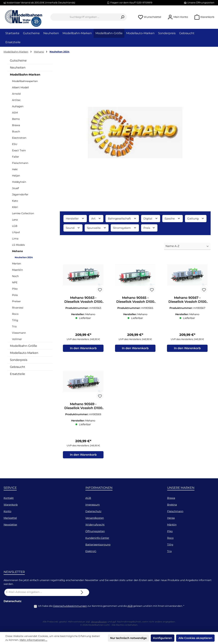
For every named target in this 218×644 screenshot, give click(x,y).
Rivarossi (18, 308)
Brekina (172, 505)
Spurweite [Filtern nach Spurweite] (97, 228)
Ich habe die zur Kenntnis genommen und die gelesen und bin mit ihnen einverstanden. (111, 606)
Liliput (16, 232)
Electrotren (19, 138)
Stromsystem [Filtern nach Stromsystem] (125, 228)
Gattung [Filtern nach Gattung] (196, 218)
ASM (15, 113)
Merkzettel (10, 518)
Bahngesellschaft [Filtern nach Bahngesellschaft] (122, 218)
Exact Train (19, 150)
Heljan (16, 176)
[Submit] (82, 592)
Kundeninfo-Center (97, 538)
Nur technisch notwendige (128, 638)
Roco (15, 314)
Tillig (15, 320)
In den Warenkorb (83, 349)
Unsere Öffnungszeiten (201, 3)
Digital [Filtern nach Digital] (151, 218)
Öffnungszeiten (95, 531)
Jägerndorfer (20, 194)
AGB (88, 498)
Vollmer (17, 339)
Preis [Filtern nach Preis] (149, 228)
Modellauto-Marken (24, 353)
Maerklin (17, 270)
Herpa (171, 518)
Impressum (93, 505)
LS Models (18, 245)
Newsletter (10, 525)
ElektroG (91, 551)
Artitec (16, 100)
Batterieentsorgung (98, 545)
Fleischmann (20, 163)
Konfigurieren (163, 638)
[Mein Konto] (178, 17)
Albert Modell (20, 87)
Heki (15, 169)
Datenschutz (93, 511)
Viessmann (19, 333)
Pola (15, 295)
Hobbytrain (19, 182)
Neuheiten (18, 68)
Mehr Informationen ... (33, 640)
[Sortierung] (187, 246)
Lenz (15, 220)
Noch (15, 276)
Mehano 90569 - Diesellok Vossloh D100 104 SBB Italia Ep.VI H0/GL (83, 406)
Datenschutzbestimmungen (70, 606)
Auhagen (18, 106)
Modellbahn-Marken (25, 75)
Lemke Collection (23, 213)
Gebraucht (18, 367)
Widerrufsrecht (95, 525)
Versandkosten (95, 518)
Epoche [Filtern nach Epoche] (173, 218)
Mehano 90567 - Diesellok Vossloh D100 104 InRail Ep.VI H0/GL (187, 300)
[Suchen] (122, 17)
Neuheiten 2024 (24, 257)
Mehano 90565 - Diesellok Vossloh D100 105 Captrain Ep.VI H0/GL (135, 300)
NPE (15, 282)
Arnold (16, 94)
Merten (17, 264)
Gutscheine (18, 61)
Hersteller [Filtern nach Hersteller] (75, 218)
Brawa (16, 125)
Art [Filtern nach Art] (96, 218)
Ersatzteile (17, 374)
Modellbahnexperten (25, 81)
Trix (14, 326)
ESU (15, 144)
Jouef (15, 188)
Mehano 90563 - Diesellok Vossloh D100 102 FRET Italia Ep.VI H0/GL (83, 300)
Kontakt (9, 498)
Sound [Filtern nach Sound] (73, 228)
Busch (16, 131)
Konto (7, 511)
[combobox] (84, 17)
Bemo (16, 119)
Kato (15, 201)
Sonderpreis (19, 360)
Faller (16, 157)
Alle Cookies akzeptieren (195, 638)
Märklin (172, 525)
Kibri (15, 207)
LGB (15, 226)
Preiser (16, 301)
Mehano (17, 251)
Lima (15, 239)
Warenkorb (11, 505)
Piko (15, 289)
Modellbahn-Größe (23, 346)
